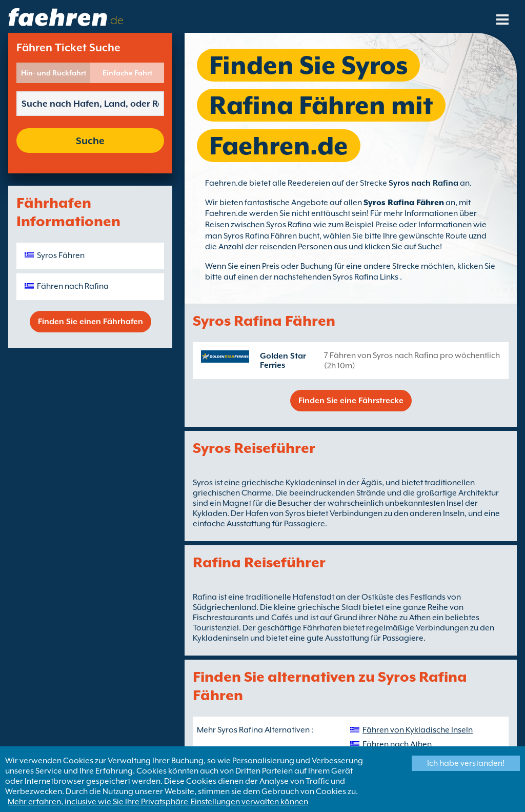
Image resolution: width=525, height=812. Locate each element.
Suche (90, 141)
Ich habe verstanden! (466, 763)
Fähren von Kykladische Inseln (418, 730)
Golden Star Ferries (283, 361)
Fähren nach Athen (397, 744)
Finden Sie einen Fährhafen (90, 322)
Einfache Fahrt (127, 73)
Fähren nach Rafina (73, 286)
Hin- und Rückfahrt (54, 73)
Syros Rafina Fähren (404, 203)
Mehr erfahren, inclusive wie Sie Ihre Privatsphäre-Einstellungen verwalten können (158, 802)
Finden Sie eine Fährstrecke (351, 401)
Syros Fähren (61, 255)
